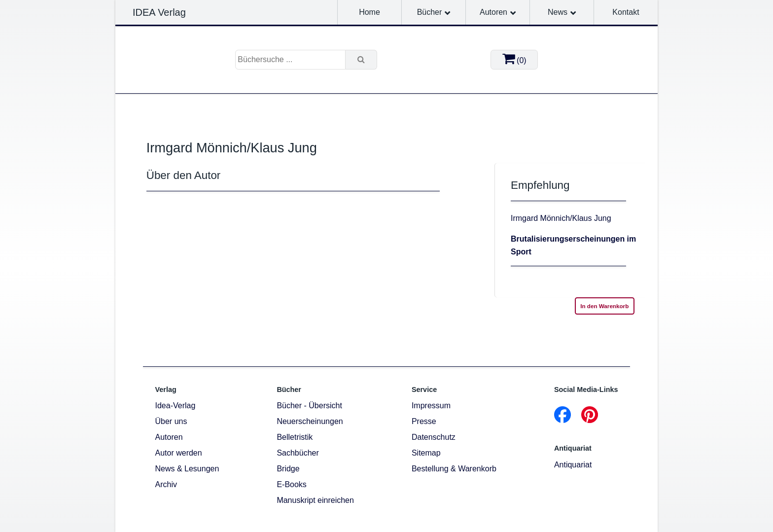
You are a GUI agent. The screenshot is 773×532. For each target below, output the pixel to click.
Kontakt (626, 12)
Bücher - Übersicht (309, 406)
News (558, 12)
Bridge (288, 469)
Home (369, 12)
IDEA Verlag (159, 12)
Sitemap (426, 453)
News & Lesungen (187, 469)
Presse (424, 421)
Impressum (431, 406)
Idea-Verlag (176, 406)
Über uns (171, 421)
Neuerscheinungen (310, 421)
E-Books (291, 484)
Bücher (430, 12)
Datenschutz (434, 437)
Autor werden (179, 453)
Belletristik (295, 437)
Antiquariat (573, 465)
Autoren (493, 12)
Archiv (166, 484)
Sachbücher (298, 453)
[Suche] (361, 60)
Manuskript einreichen (315, 500)
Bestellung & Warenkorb (454, 469)
